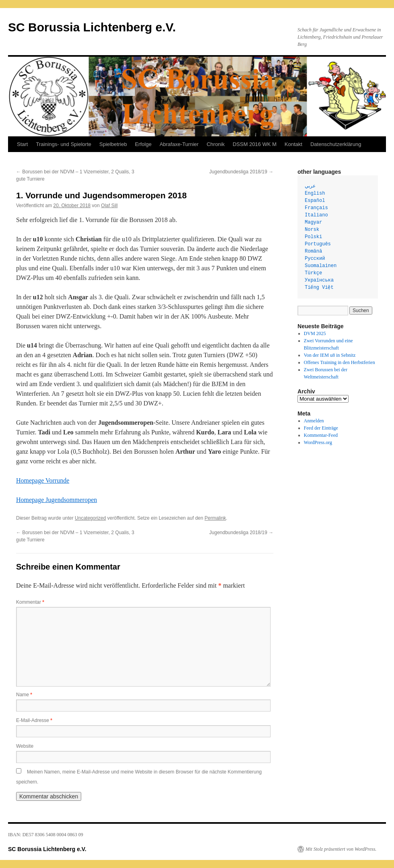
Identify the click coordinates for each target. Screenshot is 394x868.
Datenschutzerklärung (336, 144)
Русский (315, 259)
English (315, 193)
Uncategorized (90, 518)
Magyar (313, 222)
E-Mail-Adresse (34, 720)
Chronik (216, 144)
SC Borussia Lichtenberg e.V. (92, 27)
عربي (310, 186)
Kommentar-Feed (321, 435)
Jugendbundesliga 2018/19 (241, 172)
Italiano (316, 215)
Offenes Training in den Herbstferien (340, 362)
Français (316, 208)
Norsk (312, 230)
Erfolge (143, 144)
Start (22, 144)
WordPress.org (318, 442)
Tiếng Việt (319, 288)
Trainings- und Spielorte (64, 144)
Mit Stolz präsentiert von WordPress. (341, 849)
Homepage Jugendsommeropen (56, 500)
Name (24, 695)
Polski (313, 237)
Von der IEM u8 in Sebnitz (330, 355)
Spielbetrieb (113, 144)
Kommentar (30, 602)
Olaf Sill (109, 206)
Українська (319, 280)
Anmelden (314, 421)
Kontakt (293, 144)
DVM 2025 (315, 333)
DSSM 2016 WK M (255, 144)
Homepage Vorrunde (43, 480)
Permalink (215, 518)
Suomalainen (321, 266)
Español (315, 201)
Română (313, 251)
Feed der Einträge (321, 428)
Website (25, 746)
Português (318, 244)
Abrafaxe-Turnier (179, 144)
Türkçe (313, 273)
